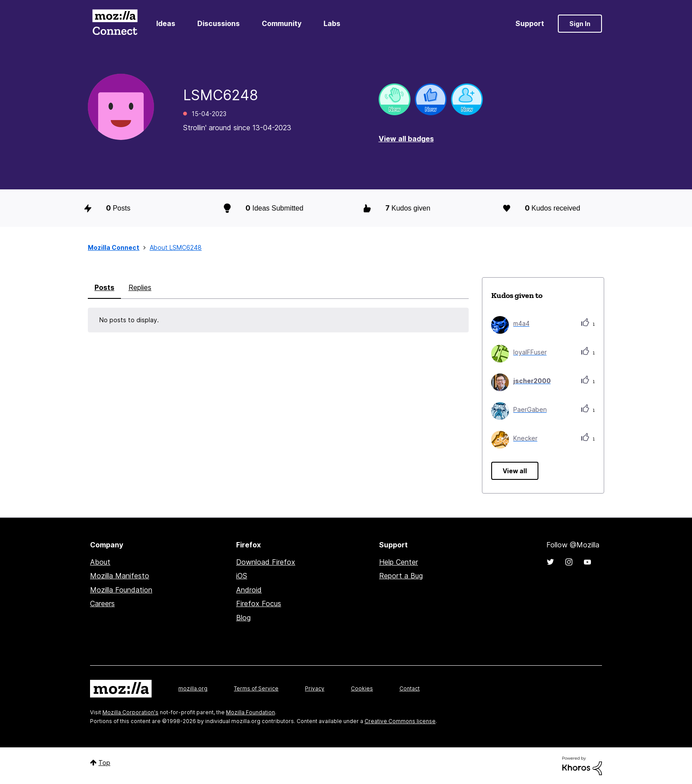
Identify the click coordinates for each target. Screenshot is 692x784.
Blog (243, 618)
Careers (102, 603)
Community (282, 23)
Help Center (399, 562)
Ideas (166, 23)
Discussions (218, 23)
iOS (242, 576)
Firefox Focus (259, 603)
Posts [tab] (104, 287)
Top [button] (104, 763)
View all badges (406, 139)
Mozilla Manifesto (120, 576)
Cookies (362, 688)
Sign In (580, 24)
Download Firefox (266, 562)
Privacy (315, 688)
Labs (332, 23)
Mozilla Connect (115, 24)
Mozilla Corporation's (130, 712)
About (100, 562)
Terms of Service (256, 688)
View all (515, 471)
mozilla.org (193, 688)
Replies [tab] (140, 287)
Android (249, 590)
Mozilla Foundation (121, 590)
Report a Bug (401, 576)
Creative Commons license (400, 721)
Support (530, 23)
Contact (410, 688)
